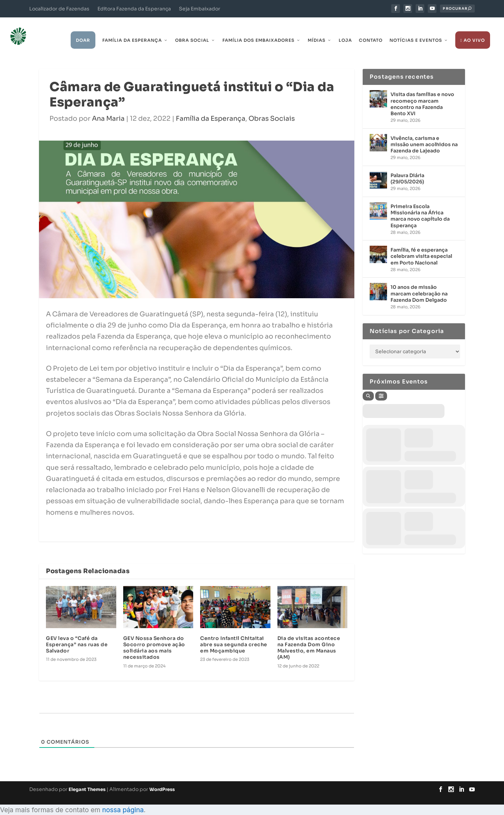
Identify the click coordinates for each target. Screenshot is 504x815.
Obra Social (192, 30)
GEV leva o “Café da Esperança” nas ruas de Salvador (77, 634)
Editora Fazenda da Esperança (134, 9)
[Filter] (381, 386)
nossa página (123, 800)
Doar (83, 30)
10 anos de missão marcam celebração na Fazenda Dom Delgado (419, 284)
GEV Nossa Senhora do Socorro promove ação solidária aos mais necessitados (154, 638)
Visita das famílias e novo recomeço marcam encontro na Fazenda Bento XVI (422, 94)
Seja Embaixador (200, 9)
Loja (345, 30)
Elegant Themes (87, 780)
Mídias (317, 30)
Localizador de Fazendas (59, 9)
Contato (371, 30)
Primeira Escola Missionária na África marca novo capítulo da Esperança (420, 206)
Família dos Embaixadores (258, 30)
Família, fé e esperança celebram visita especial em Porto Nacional (421, 246)
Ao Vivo (473, 30)
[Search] (368, 386)
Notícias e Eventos (416, 30)
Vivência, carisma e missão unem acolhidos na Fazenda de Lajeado (424, 134)
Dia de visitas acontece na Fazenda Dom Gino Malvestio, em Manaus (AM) (309, 638)
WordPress (162, 780)
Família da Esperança (132, 30)
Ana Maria (108, 109)
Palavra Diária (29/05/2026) (407, 168)
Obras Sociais (272, 109)
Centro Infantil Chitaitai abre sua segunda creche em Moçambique (234, 634)
